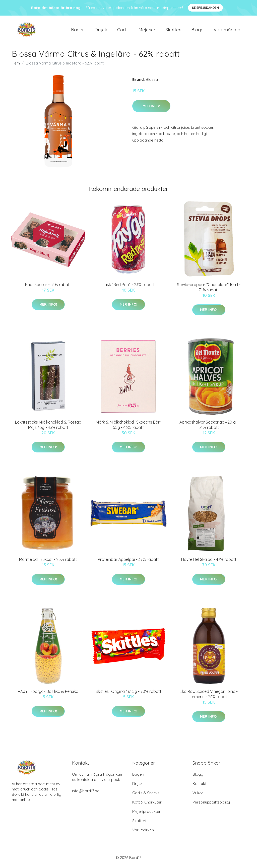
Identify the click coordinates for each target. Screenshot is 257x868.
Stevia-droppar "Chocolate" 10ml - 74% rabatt (209, 289)
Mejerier (147, 30)
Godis (123, 30)
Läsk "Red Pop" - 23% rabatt (128, 286)
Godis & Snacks (146, 795)
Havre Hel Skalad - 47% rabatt (209, 561)
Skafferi (173, 30)
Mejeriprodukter (146, 813)
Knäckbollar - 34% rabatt (48, 286)
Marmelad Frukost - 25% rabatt (48, 561)
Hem (16, 65)
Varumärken (227, 30)
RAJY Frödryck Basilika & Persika (48, 693)
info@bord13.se (86, 793)
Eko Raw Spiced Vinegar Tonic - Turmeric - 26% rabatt (209, 696)
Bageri (78, 30)
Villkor (198, 795)
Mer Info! (151, 107)
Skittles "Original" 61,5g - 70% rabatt (128, 693)
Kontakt (199, 785)
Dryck (101, 30)
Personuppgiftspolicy (211, 804)
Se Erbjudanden (205, 8)
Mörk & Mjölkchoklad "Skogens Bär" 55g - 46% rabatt (128, 426)
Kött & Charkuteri (147, 804)
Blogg (197, 30)
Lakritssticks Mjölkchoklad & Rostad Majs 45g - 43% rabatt (48, 426)
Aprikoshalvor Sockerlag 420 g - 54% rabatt (209, 426)
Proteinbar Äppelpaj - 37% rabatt (128, 561)
